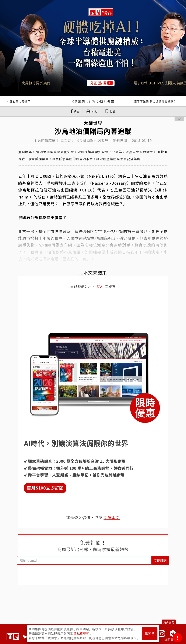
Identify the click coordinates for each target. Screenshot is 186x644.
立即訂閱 (160, 560)
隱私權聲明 (82, 634)
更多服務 (169, 622)
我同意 (150, 634)
